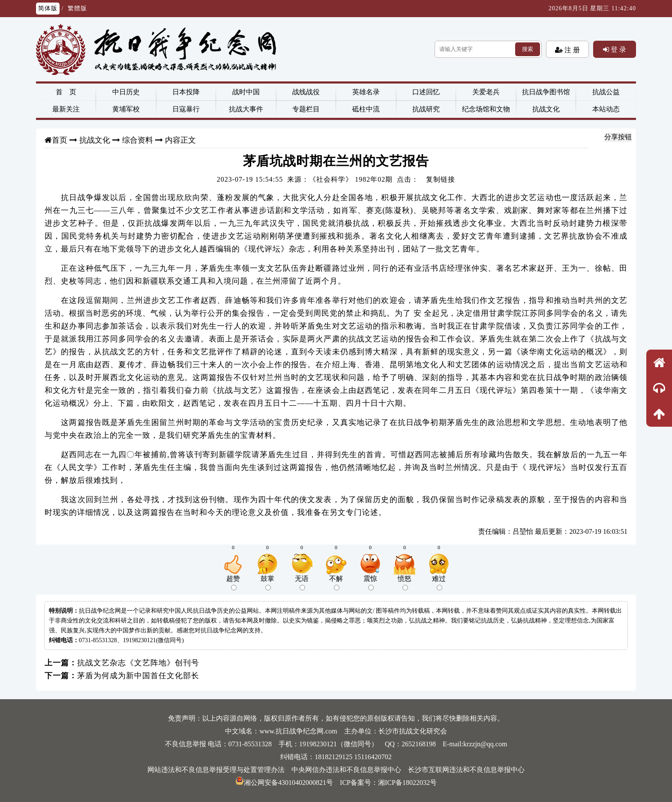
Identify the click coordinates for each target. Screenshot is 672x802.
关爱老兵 (486, 92)
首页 (60, 140)
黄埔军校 (126, 109)
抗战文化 (546, 109)
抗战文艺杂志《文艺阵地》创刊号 (138, 663)
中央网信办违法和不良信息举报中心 (346, 770)
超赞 (233, 583)
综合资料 (138, 140)
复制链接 (441, 179)
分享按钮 (618, 137)
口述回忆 (426, 92)
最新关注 (66, 109)
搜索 (528, 49)
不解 (336, 583)
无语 (302, 583)
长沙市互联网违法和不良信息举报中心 (466, 770)
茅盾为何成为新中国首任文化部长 (138, 676)
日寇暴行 (186, 109)
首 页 (66, 92)
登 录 (618, 49)
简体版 (48, 8)
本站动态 (606, 109)
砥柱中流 (366, 109)
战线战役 (306, 92)
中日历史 (126, 92)
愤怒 (405, 583)
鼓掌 (267, 583)
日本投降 (186, 92)
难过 (439, 583)
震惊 (370, 583)
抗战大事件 (246, 109)
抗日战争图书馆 (546, 92)
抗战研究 (426, 109)
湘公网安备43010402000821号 (284, 783)
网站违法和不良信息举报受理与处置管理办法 (216, 770)
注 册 (571, 50)
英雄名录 (366, 92)
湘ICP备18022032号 (407, 783)
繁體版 (77, 8)
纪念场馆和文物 (486, 109)
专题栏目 (306, 109)
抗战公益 (606, 92)
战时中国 (246, 92)
